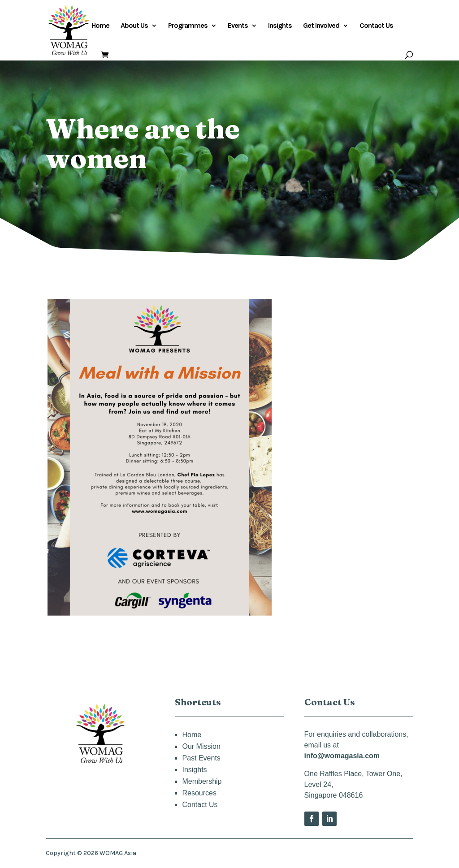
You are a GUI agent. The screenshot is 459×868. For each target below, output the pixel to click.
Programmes (188, 26)
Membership (202, 781)
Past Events (201, 758)
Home (100, 26)
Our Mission (201, 746)
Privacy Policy (390, 853)
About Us (134, 26)
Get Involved (321, 26)
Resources (199, 793)
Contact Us (376, 26)
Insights (280, 26)
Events (238, 26)
